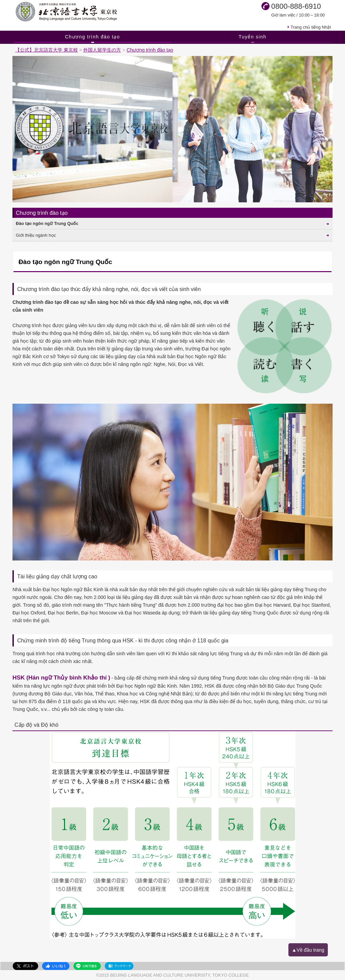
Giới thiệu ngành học (36, 235)
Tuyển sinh (253, 37)
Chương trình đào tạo (92, 37)
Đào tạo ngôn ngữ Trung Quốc (47, 223)
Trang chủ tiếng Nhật (311, 27)
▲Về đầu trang (308, 950)
